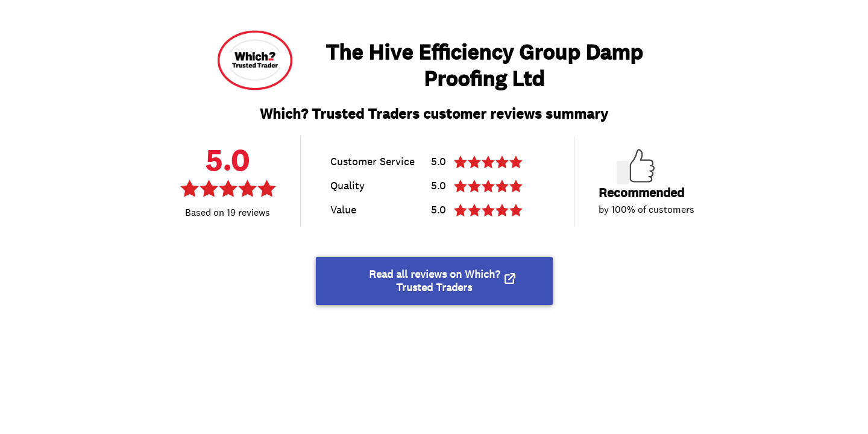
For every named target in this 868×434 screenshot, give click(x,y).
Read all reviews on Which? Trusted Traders (434, 281)
